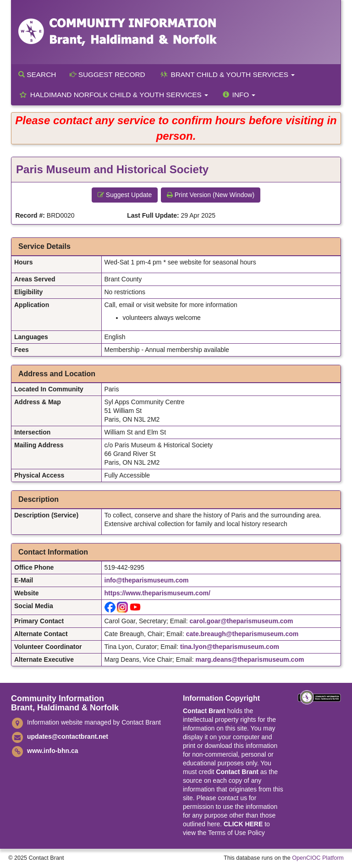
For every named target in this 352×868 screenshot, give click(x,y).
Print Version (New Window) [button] (211, 195)
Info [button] (239, 95)
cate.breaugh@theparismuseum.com (242, 634)
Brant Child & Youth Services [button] (227, 74)
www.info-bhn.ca (52, 751)
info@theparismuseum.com (147, 580)
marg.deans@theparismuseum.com (250, 659)
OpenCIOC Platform (318, 858)
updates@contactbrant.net (68, 736)
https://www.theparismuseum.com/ (157, 593)
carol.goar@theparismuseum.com (241, 621)
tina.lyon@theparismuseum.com (230, 647)
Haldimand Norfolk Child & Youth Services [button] (113, 95)
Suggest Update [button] (125, 195)
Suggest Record (107, 74)
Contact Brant (204, 711)
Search (37, 74)
